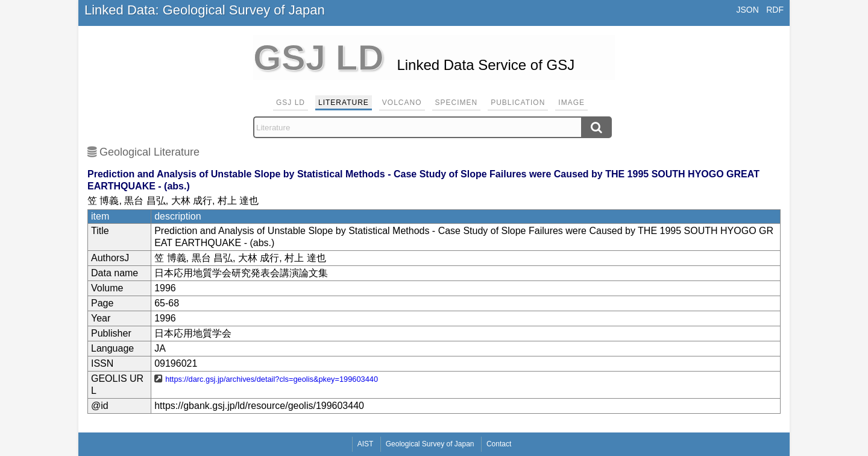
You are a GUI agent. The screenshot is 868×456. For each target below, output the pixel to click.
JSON (747, 10)
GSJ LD (291, 103)
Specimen (457, 103)
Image (571, 103)
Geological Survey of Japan (430, 444)
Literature (344, 103)
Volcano (402, 103)
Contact (499, 444)
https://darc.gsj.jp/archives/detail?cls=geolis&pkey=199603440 (272, 379)
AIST (366, 444)
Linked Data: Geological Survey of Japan (205, 10)
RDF (775, 10)
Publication (518, 103)
